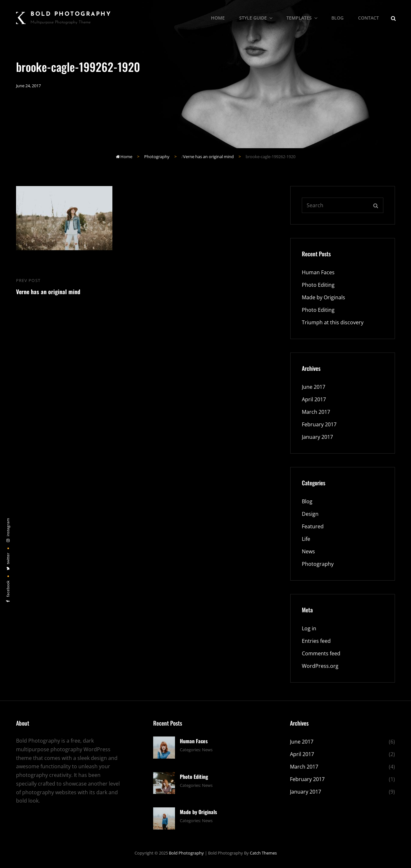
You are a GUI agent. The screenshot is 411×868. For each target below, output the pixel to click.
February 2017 (319, 424)
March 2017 (316, 412)
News (308, 551)
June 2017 (314, 387)
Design (310, 514)
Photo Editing (318, 285)
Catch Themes (263, 853)
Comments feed (321, 653)
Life (306, 539)
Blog (337, 18)
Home (218, 18)
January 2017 (317, 437)
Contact (368, 18)
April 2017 (314, 399)
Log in (309, 628)
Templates (302, 18)
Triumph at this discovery (333, 322)
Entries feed (316, 641)
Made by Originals (324, 297)
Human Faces (318, 272)
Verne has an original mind (208, 157)
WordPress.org (320, 666)
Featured (313, 526)
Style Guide (256, 18)
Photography (157, 157)
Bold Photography (71, 14)
